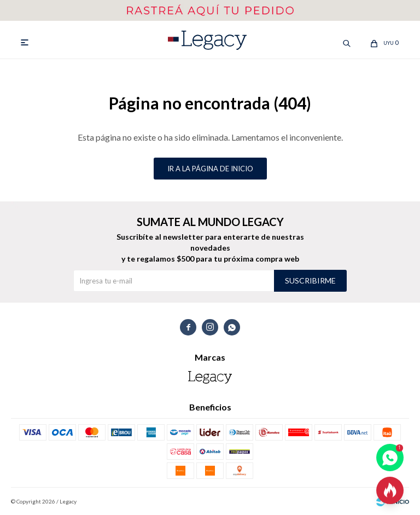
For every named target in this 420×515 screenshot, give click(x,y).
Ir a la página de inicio (210, 169)
